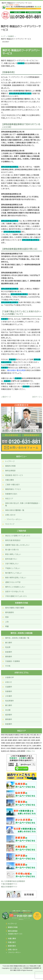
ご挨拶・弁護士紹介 (12, 485)
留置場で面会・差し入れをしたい (17, 545)
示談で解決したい (12, 564)
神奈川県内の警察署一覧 (15, 510)
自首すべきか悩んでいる (14, 592)
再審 (7, 626)
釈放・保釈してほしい (13, 554)
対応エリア (9, 499)
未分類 (8, 710)
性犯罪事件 (9, 701)
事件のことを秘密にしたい (15, 587)
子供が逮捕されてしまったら (16, 596)
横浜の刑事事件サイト (9, 887)
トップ (3, 36)
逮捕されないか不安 (13, 582)
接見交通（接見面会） (13, 540)
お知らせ (8, 682)
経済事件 (9, 715)
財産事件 (9, 652)
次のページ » (37, 397)
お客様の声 (9, 677)
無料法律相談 (10, 471)
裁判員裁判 (9, 612)
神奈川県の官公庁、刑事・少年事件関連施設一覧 (22, 504)
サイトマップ (10, 524)
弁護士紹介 (12, 942)
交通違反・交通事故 (12, 661)
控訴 (7, 617)
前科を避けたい (11, 559)
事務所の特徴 (10, 466)
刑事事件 (9, 691)
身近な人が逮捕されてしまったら (18, 536)
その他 (8, 666)
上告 (7, 622)
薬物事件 (9, 657)
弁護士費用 (9, 480)
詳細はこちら (31, 751)
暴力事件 (9, 643)
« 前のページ (6, 397)
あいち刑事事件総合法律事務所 (13, 881)
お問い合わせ (10, 515)
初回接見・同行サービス (14, 475)
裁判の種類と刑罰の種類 (15, 608)
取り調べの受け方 (12, 550)
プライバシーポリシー (14, 519)
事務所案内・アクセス (13, 489)
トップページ (10, 461)
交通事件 (11, 36)
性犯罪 (8, 647)
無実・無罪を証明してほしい (16, 578)
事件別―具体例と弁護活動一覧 (17, 638)
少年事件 (9, 696)
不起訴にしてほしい (13, 568)
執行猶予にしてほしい (13, 573)
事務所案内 (12, 946)
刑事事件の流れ (11, 494)
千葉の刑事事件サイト (9, 884)
